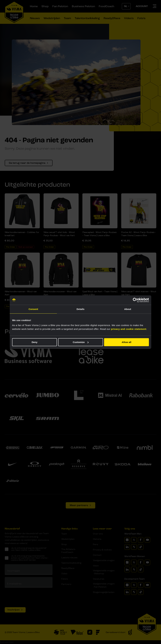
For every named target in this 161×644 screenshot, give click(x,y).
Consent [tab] (33, 309)
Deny (35, 342)
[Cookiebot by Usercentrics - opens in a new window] (135, 300)
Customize (81, 342)
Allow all (126, 342)
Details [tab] (80, 309)
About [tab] (128, 309)
